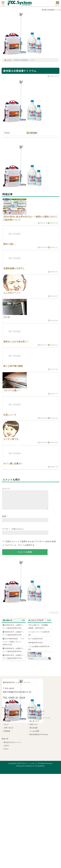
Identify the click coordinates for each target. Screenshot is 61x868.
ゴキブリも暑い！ (12, 390)
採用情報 (6, 734)
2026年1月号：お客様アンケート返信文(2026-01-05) (13, 637)
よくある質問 (33, 734)
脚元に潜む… (10, 244)
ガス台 (7, 317)
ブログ (5, 728)
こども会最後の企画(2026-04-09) (39, 651)
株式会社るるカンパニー (12, 745)
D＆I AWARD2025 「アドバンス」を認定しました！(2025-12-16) (13, 645)
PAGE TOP (53, 616)
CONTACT (58, 4)
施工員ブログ (33, 724)
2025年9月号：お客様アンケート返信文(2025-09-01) (13, 653)
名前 (4, 519)
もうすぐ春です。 (12, 439)
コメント (6, 489)
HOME (8, 60)
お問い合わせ (8, 731)
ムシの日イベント (12, 293)
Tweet (7, 133)
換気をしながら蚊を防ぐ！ (16, 342)
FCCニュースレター (36, 718)
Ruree (5, 752)
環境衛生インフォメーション (39, 721)
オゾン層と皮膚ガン (13, 464)
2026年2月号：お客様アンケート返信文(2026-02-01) (13, 630)
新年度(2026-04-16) (35, 646)
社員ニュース (10, 415)
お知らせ (6, 718)
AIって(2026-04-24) (35, 642)
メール (5, 532)
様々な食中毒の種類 (13, 366)
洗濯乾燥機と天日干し (14, 268)
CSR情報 (6, 724)
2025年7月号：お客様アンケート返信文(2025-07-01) (13, 660)
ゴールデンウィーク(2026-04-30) (39, 637)
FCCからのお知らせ (36, 714)
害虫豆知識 (33, 731)
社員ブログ (33, 728)
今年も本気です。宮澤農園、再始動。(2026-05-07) (39, 630)
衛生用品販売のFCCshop (38, 738)
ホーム (5, 714)
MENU (3, 4)
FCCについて (8, 721)
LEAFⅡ (6, 749)
